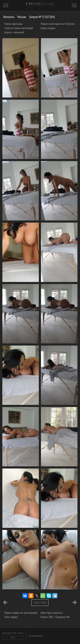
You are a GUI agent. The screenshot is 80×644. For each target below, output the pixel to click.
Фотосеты (7, 17)
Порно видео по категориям (21, 613)
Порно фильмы (13, 24)
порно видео (48, 28)
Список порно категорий (19, 28)
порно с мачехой (14, 32)
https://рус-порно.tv (52, 613)
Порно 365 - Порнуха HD (55, 617)
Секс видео (11, 617)
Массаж (20, 17)
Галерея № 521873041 (41, 17)
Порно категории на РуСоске (58, 24)
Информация (36, 636)
